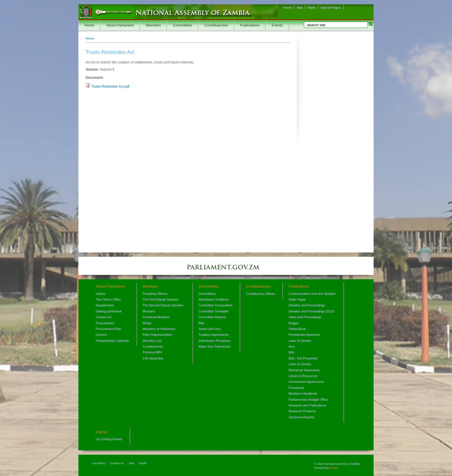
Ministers (149, 311)
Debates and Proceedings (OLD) (312, 311)
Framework (296, 388)
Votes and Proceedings (305, 317)
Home (288, 8)
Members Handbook (303, 393)
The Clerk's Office (108, 299)
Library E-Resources (303, 376)
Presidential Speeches (304, 335)
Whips (147, 323)
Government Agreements (306, 382)
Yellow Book (297, 329)
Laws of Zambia (300, 341)
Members (153, 25)
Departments (105, 305)
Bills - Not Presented (303, 358)
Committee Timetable (214, 311)
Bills (201, 323)
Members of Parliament (159, 329)
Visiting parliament (109, 311)
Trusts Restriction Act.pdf (110, 87)
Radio (312, 8)
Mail (300, 8)
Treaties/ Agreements (214, 335)
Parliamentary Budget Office (308, 400)
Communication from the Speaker (312, 294)
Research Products (302, 411)
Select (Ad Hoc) (210, 329)
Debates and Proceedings (307, 305)
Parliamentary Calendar (112, 341)
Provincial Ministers (156, 317)
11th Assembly (153, 358)
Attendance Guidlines (214, 299)
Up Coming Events (109, 439)
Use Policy (98, 463)
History (101, 294)
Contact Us (103, 317)
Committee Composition (215, 305)
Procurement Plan (108, 329)
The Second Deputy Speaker (163, 305)
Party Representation (158, 335)
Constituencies (216, 25)
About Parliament (120, 25)
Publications (250, 25)
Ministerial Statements (304, 370)
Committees (183, 25)
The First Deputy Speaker (161, 299)
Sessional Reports (301, 417)
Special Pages (331, 8)
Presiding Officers (155, 294)
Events (277, 25)
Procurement (105, 323)
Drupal (334, 468)
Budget (294, 323)
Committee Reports (212, 317)
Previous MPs (152, 352)
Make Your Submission (215, 346)
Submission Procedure (215, 341)
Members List (152, 341)
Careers (101, 335)
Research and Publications (307, 405)
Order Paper (297, 299)
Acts (292, 346)
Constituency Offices (260, 294)
